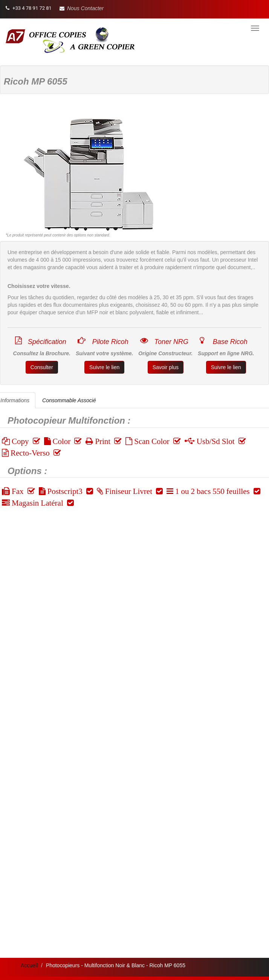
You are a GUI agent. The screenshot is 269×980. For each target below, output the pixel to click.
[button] (82, 8)
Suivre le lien (104, 367)
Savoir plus (166, 367)
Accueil (29, 965)
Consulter (42, 367)
